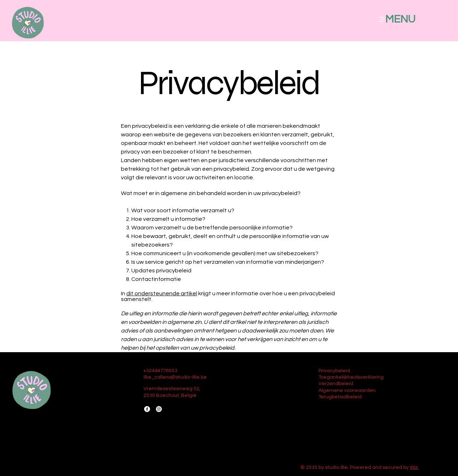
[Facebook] (147, 409)
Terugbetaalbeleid (340, 397)
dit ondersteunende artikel (162, 293)
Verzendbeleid (336, 384)
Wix (414, 467)
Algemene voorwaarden (347, 390)
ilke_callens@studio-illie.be (175, 377)
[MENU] (406, 19)
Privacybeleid (334, 371)
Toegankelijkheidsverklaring (351, 377)
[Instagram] (159, 409)
